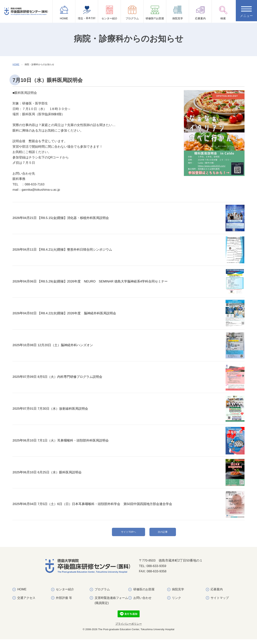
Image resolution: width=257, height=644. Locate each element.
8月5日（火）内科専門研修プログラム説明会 (74, 379)
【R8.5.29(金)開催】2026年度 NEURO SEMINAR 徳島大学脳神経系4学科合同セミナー (107, 285)
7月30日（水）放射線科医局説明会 (67, 411)
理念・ (87, 14)
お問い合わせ (142, 602)
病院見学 (178, 13)
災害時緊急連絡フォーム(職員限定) (111, 605)
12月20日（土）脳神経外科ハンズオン (69, 348)
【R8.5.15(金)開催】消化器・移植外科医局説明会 (77, 222)
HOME (64, 13)
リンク (177, 602)
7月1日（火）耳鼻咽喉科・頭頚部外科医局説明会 (77, 442)
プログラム (132, 13)
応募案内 (200, 13)
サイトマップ (220, 602)
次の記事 (163, 534)
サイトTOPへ (128, 534)
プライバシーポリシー (129, 629)
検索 (223, 13)
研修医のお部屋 (144, 594)
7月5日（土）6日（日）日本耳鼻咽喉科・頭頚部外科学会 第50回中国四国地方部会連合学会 (109, 505)
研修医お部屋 (155, 14)
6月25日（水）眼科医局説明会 (64, 474)
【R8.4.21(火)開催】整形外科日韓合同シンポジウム (79, 254)
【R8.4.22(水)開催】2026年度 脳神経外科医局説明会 (81, 317)
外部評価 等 (64, 602)
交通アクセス (27, 602)
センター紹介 (109, 13)
